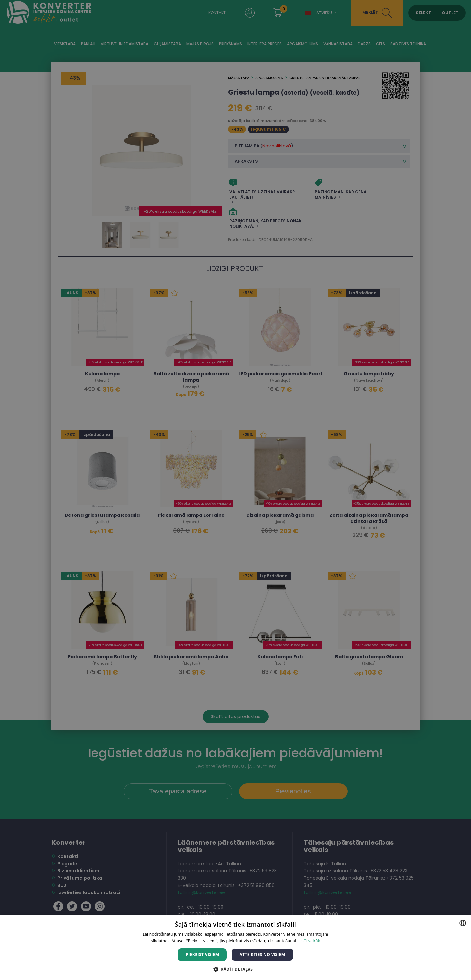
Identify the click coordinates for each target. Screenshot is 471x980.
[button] (235, 969)
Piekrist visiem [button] (202, 955)
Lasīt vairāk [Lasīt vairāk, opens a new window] (309, 941)
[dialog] (235, 490)
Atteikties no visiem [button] (262, 955)
